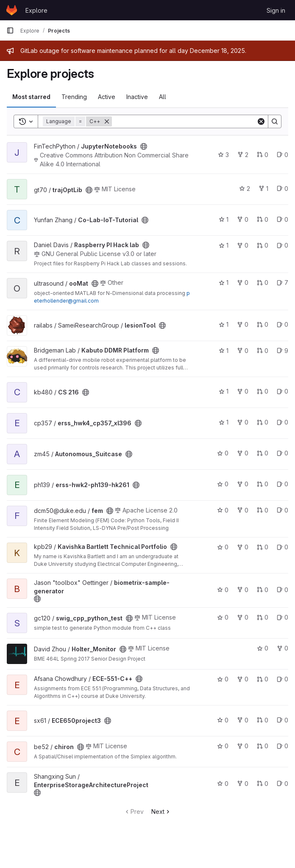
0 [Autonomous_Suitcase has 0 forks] (243, 453)
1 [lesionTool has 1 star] (224, 324)
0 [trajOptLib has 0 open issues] (282, 189)
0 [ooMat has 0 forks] (243, 282)
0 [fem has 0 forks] (243, 510)
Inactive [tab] (137, 97)
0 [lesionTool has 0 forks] (243, 324)
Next (161, 812)
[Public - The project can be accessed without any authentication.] (144, 146)
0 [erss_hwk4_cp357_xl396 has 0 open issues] (282, 422)
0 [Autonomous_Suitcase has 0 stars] (223, 453)
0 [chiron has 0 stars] (223, 746)
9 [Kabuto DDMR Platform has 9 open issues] (282, 351)
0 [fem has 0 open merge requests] (263, 510)
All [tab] (163, 97)
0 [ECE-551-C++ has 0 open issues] (282, 679)
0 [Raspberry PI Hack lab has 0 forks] (243, 245)
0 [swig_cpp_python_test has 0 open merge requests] (263, 617)
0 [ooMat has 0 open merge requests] (263, 282)
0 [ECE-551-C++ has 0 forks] (243, 679)
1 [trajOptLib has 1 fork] (263, 189)
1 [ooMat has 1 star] (224, 282)
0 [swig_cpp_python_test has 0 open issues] (282, 617)
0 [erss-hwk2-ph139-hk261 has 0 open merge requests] (263, 484)
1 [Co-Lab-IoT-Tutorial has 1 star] (224, 219)
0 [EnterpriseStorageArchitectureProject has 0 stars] (223, 784)
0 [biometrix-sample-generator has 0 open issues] (282, 590)
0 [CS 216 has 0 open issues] (282, 391)
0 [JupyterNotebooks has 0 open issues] (282, 155)
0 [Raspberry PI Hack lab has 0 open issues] (282, 245)
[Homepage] (12, 10)
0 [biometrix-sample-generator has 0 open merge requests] (263, 590)
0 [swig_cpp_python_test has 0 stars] (223, 617)
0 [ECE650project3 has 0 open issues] (282, 720)
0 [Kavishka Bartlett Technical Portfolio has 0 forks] (243, 547)
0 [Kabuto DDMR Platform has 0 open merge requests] (263, 351)
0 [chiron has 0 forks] (243, 746)
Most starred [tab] (31, 97)
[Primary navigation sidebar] (10, 30)
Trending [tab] (74, 97)
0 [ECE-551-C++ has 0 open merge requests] (263, 679)
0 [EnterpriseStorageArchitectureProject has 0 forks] (243, 784)
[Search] (184, 121)
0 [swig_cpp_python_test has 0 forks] (243, 617)
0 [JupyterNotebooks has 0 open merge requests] (263, 155)
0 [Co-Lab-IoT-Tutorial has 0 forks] (243, 219)
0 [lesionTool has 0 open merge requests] (263, 324)
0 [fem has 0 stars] (223, 510)
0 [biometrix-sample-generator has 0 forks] (243, 590)
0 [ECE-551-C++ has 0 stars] (223, 679)
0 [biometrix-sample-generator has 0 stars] (223, 590)
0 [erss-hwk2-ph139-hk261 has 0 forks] (243, 484)
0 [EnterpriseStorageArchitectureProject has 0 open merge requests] (263, 784)
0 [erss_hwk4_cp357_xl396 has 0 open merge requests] (263, 422)
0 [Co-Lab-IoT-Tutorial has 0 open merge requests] (263, 219)
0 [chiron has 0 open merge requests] (263, 746)
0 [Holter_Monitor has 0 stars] (263, 648)
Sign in (276, 10)
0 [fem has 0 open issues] (282, 510)
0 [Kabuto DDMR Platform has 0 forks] (243, 351)
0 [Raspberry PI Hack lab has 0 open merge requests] (263, 245)
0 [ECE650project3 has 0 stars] (223, 720)
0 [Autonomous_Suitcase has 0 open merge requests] (263, 453)
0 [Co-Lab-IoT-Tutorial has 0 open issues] (282, 219)
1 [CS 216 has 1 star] (224, 391)
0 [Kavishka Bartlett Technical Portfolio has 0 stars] (223, 547)
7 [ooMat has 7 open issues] (282, 282)
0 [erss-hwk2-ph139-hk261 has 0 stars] (223, 484)
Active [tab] (107, 97)
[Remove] (107, 121)
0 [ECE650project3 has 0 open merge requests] (263, 720)
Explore (36, 10)
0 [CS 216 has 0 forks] (243, 391)
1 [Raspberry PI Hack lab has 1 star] (224, 245)
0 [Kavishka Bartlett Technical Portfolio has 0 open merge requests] (263, 547)
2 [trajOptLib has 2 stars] (245, 189)
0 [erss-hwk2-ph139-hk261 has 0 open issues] (282, 484)
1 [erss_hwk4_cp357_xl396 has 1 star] (224, 422)
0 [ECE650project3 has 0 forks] (243, 720)
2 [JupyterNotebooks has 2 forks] (243, 155)
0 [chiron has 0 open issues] (282, 746)
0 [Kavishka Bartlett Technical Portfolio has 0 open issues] (282, 547)
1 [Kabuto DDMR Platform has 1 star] (224, 351)
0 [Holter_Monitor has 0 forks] (282, 648)
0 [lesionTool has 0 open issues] (282, 324)
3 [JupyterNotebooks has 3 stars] (223, 155)
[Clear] (261, 121)
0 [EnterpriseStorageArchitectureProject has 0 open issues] (282, 784)
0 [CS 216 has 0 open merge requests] (263, 391)
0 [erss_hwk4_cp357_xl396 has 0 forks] (243, 422)
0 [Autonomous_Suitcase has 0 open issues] (282, 453)
